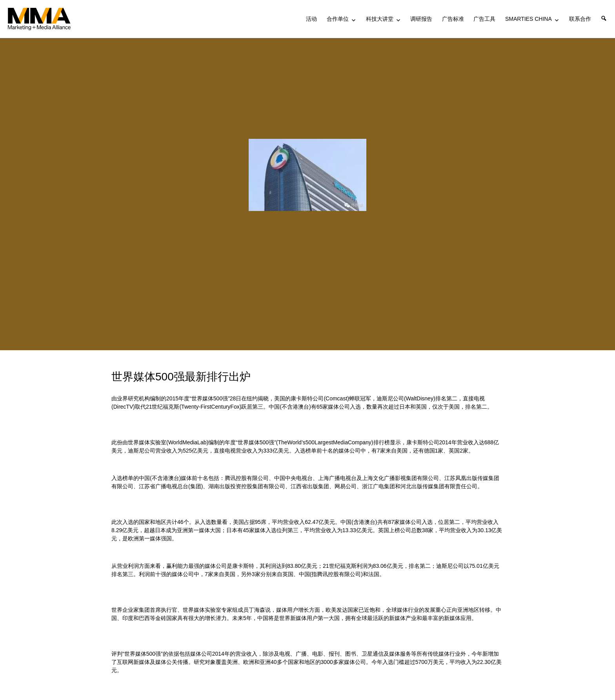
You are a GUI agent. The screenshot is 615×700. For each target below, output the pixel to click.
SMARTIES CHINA (529, 19)
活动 (311, 19)
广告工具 (484, 19)
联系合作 (580, 19)
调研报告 (421, 19)
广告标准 (453, 19)
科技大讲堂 (380, 19)
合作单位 (338, 19)
